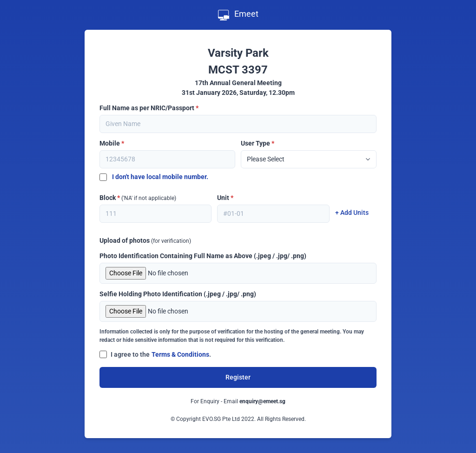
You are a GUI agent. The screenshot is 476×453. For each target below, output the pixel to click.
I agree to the (130, 354)
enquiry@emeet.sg (262, 401)
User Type (258, 143)
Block (138, 198)
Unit (225, 198)
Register (238, 377)
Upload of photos (145, 240)
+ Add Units (352, 213)
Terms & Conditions (180, 354)
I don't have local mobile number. (154, 177)
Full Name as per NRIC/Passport (149, 108)
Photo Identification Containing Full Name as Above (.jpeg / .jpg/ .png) (203, 256)
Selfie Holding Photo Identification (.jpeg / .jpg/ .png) (178, 294)
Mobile (112, 143)
